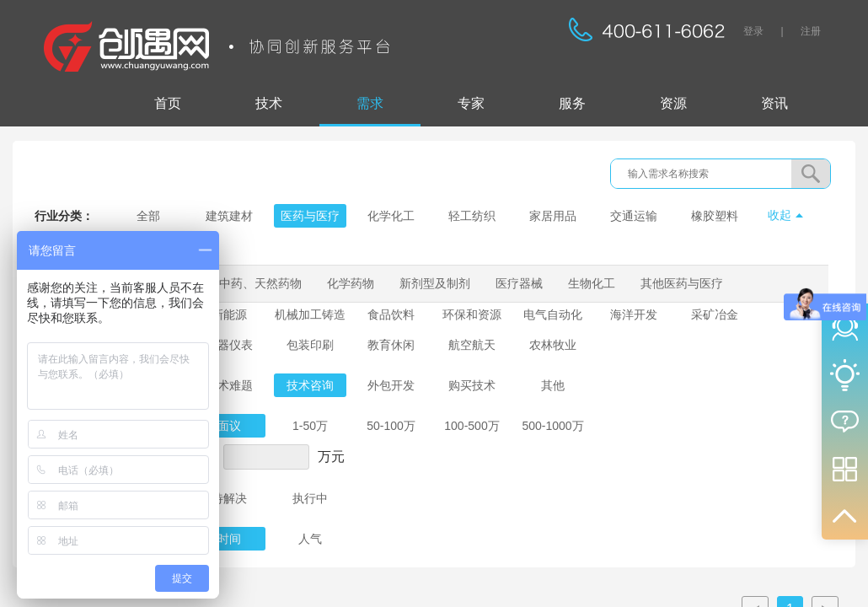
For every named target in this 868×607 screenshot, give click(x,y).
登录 (753, 31)
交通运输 (634, 216)
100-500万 (472, 426)
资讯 (774, 103)
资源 (673, 103)
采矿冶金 (715, 314)
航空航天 (472, 345)
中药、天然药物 (260, 283)
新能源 (229, 314)
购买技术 (472, 385)
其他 (553, 385)
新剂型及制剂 (435, 283)
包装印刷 (310, 345)
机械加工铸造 (310, 314)
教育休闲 (391, 345)
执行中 (310, 498)
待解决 (229, 498)
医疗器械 (519, 283)
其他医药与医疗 (682, 283)
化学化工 (391, 216)
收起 (780, 215)
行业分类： (64, 216)
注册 (811, 31)
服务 (572, 103)
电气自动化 (553, 314)
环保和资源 (472, 314)
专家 (471, 103)
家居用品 (553, 216)
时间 (229, 539)
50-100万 (391, 426)
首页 (168, 103)
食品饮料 (391, 314)
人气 (310, 539)
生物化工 (592, 283)
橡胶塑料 (715, 216)
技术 (269, 103)
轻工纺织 (472, 216)
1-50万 (310, 426)
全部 (148, 216)
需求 (370, 103)
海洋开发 (634, 314)
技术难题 (229, 385)
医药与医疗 (310, 216)
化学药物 (351, 283)
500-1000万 (552, 426)
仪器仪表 (229, 345)
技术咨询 (310, 385)
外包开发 (391, 385)
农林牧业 (553, 345)
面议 (229, 426)
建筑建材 (229, 216)
